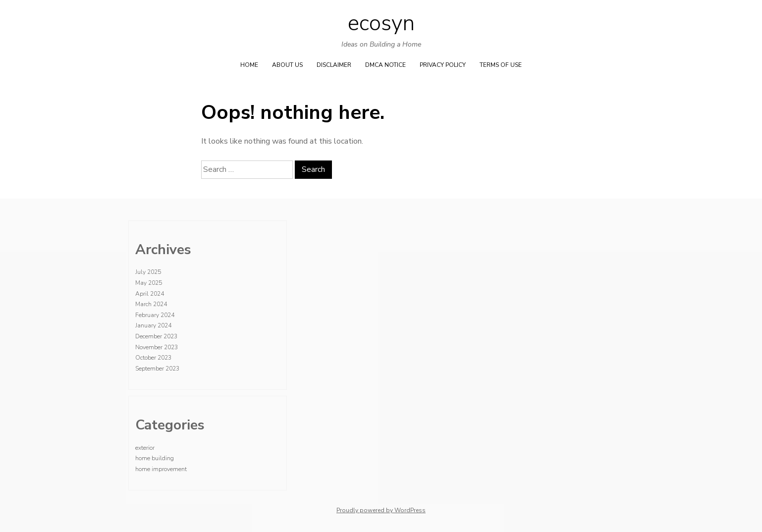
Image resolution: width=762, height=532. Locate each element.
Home (249, 65)
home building (155, 458)
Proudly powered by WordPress (381, 510)
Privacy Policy (443, 65)
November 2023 (157, 347)
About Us (287, 65)
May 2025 (149, 283)
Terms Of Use (501, 65)
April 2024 (150, 294)
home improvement (161, 469)
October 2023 (153, 358)
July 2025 (148, 272)
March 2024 (151, 304)
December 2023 (156, 336)
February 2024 (155, 315)
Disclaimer (334, 65)
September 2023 (157, 369)
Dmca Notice (385, 65)
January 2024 (153, 325)
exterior (145, 448)
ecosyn (381, 23)
